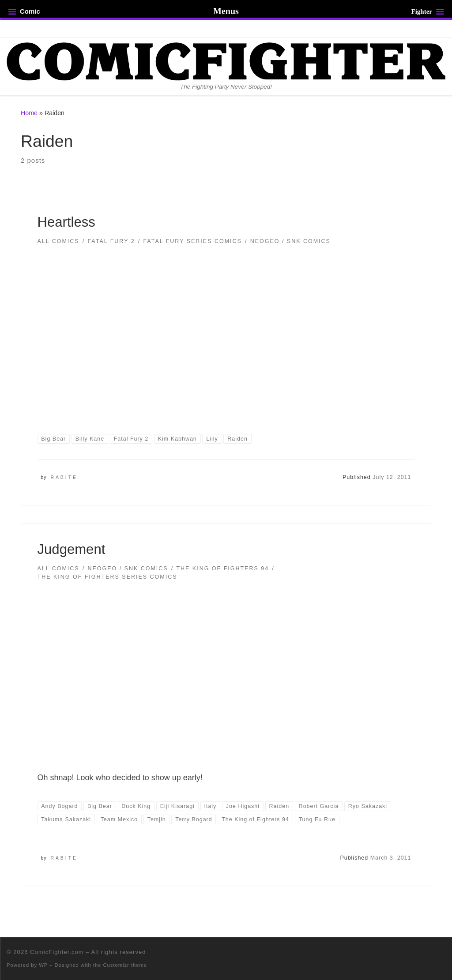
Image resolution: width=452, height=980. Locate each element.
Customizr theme (125, 965)
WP (43, 965)
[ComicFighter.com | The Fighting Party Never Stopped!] (226, 60)
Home (29, 113)
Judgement (72, 549)
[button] (226, 333)
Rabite (64, 477)
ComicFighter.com (57, 952)
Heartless (66, 222)
